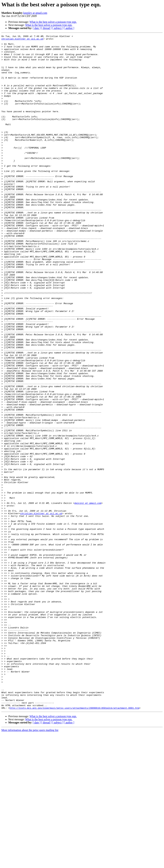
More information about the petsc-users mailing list (30, 865)
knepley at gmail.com (35, 13)
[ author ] (69, 28)
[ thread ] (46, 28)
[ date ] (37, 28)
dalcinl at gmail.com (88, 597)
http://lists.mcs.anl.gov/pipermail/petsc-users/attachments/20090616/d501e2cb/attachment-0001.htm (74, 843)
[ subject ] (58, 28)
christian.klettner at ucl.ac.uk (22, 40)
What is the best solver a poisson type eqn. (53, 22)
